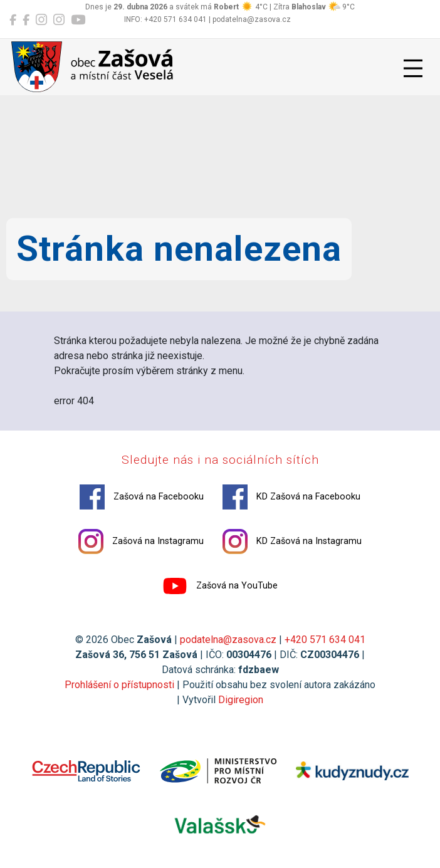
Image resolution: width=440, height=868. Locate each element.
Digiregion (241, 700)
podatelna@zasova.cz (228, 640)
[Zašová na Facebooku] (13, 20)
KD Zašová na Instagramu (292, 541)
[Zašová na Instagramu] (41, 20)
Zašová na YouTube (220, 586)
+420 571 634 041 (325, 640)
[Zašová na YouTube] (78, 20)
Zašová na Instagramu (141, 541)
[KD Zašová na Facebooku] (26, 20)
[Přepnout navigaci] (413, 68)
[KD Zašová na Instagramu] (59, 20)
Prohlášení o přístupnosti (119, 685)
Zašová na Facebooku (142, 497)
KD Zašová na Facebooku (291, 497)
